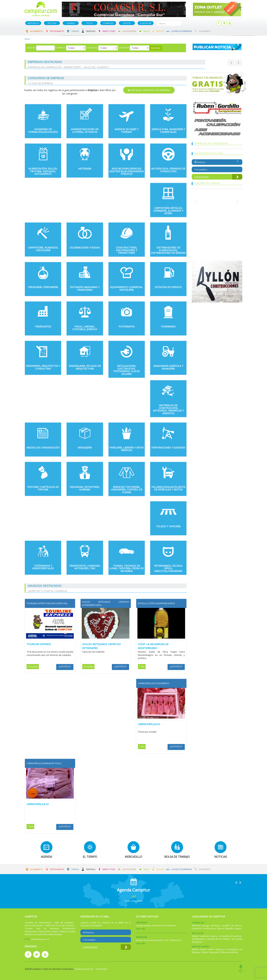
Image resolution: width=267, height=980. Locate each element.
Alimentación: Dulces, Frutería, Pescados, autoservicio (43, 171)
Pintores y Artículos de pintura (43, 488)
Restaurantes (57, 31)
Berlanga (215, 926)
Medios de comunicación (43, 448)
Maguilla (229, 928)
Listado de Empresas (182, 31)
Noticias (52, 23)
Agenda (71, 23)
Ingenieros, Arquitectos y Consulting (43, 367)
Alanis (195, 936)
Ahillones (196, 926)
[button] (236, 883)
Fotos (89, 23)
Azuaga (206, 926)
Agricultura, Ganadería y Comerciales (168, 130)
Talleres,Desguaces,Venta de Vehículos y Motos (168, 488)
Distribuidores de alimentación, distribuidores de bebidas (168, 250)
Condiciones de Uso (84, 969)
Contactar (146, 23)
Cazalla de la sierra (208, 936)
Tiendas (75, 31)
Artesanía (85, 169)
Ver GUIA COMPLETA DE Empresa (149, 90)
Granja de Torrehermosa (204, 928)
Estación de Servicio (168, 287)
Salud (146, 31)
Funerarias (168, 326)
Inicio (27, 39)
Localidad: (92, 48)
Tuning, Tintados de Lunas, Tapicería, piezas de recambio (127, 568)
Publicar (192, 23)
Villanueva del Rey (229, 952)
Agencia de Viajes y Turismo (127, 130)
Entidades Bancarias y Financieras (85, 288)
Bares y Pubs (109, 31)
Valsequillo (214, 952)
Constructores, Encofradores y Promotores (127, 250)
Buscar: (32, 48)
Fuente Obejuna (215, 949)
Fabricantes (43, 326)
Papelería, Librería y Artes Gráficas (127, 449)
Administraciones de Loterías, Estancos (85, 130)
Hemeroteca (102, 969)
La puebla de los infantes (218, 939)
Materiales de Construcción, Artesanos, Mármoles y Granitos (168, 409)
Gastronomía (129, 31)
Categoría (124, 48)
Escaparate (205, 31)
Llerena (221, 928)
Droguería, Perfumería (43, 287)
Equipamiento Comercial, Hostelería (127, 288)
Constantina (224, 936)
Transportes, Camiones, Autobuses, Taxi (85, 567)
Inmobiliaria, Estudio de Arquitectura (85, 367)
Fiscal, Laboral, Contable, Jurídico (85, 328)
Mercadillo (33, 23)
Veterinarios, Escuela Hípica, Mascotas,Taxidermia (168, 568)
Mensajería (85, 448)
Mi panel (208, 23)
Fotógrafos (127, 326)
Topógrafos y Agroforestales (43, 567)
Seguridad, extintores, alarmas (85, 488)
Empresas (91, 31)
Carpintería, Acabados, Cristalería (43, 249)
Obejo (205, 952)
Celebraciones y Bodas (85, 248)
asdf (134, 896)
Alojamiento (37, 31)
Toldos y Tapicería (168, 526)
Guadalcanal (198, 939)
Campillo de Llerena (231, 926)
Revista (127, 23)
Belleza (160, 31)
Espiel (203, 949)
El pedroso (236, 936)
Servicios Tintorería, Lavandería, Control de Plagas (127, 490)
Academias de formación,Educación (43, 130)
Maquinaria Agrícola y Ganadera (168, 367)
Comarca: (60, 48)
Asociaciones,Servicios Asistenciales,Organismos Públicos (127, 171)
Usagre (238, 928)
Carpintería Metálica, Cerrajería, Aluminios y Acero (168, 211)
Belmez (195, 949)
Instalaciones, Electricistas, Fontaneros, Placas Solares (127, 370)
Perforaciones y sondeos (168, 448)
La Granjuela (231, 949)
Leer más (140, 929)
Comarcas (108, 23)
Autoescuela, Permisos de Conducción (168, 170)
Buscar (179, 23)
